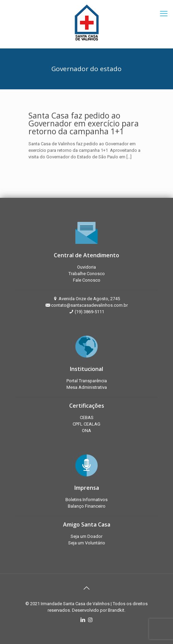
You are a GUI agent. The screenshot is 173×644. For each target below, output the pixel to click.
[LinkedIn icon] (83, 620)
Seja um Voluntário (87, 543)
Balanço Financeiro (87, 506)
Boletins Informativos (86, 500)
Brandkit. (117, 610)
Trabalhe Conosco (87, 274)
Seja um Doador (86, 536)
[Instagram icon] (90, 620)
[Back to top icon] (87, 588)
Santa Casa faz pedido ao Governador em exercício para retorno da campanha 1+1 (84, 123)
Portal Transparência (87, 381)
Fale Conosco (87, 280)
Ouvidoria (86, 267)
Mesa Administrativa (87, 387)
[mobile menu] (164, 14)
